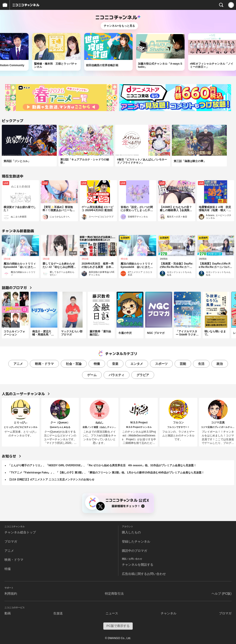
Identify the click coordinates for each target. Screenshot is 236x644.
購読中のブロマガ (134, 551)
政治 (220, 364)
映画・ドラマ (44, 364)
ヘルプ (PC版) (222, 594)
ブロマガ (11, 541)
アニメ (18, 364)
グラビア (143, 375)
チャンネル (169, 613)
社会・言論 (74, 364)
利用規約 (11, 594)
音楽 (115, 364)
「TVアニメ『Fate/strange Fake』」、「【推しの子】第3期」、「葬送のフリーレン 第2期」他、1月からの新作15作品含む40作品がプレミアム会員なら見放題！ (106, 473)
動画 (8, 613)
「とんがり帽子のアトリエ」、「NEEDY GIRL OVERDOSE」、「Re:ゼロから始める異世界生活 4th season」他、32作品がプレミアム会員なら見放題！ (102, 465)
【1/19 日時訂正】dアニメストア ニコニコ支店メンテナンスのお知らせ (51, 480)
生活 (201, 364)
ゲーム (92, 375)
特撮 (97, 364)
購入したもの (131, 532)
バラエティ (117, 375)
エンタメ (137, 364)
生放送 (58, 613)
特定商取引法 (114, 594)
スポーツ (161, 364)
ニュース (112, 613)
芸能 (183, 364)
